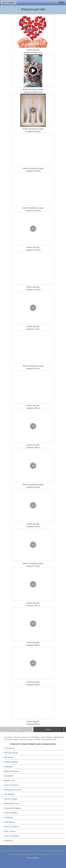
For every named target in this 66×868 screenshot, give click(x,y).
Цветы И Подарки (11, 813)
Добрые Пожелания (12, 771)
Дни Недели (9, 757)
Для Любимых (10, 794)
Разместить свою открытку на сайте (52, 851)
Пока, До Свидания (12, 836)
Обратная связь (31, 851)
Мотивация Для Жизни (13, 790)
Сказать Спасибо (11, 799)
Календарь (8, 767)
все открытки (9, 3)
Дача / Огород (10, 831)
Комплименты (10, 822)
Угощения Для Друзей (13, 808)
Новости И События (12, 827)
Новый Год (8, 841)
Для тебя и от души (36, 89)
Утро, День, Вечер (11, 753)
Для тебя (36, 50)
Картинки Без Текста (12, 804)
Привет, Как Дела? (11, 785)
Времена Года (10, 780)
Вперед (48, 729)
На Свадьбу (9, 817)
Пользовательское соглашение (47, 854)
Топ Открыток (10, 748)
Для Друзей (9, 776)
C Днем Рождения (11, 762)
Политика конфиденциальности (21, 854)
